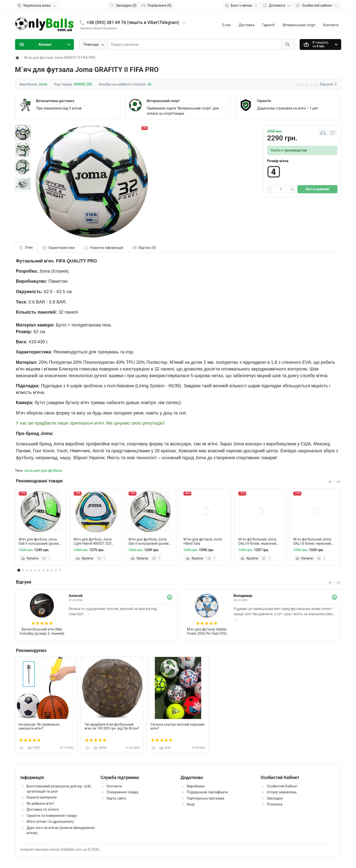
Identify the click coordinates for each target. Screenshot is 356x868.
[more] (49, 558)
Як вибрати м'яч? (41, 803)
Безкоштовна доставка (55, 101)
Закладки (275, 798)
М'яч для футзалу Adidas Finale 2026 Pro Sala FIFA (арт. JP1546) (207, 631)
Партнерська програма (206, 798)
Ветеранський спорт (299, 25)
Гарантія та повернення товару (52, 816)
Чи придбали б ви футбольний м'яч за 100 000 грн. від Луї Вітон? (112, 727)
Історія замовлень (282, 792)
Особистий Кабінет (282, 786)
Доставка (247, 25)
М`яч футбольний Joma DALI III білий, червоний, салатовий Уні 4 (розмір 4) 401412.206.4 (260, 542)
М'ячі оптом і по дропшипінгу (50, 822)
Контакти (331, 25)
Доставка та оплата (43, 809)
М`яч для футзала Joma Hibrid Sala (203, 541)
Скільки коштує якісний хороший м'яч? (178, 727)
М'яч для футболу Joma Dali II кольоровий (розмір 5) (40, 542)
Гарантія (264, 101)
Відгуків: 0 (328, 84)
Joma (28, 471)
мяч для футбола (48, 471)
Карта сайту (116, 798)
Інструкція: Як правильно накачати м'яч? (39, 727)
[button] (23, 570)
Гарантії (269, 25)
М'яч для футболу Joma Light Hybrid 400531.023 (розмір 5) (93, 542)
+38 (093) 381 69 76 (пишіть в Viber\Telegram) (133, 22)
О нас (226, 25)
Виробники (196, 786)
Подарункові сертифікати (208, 792)
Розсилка (275, 804)
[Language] (37, 5)
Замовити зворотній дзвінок (98, 28)
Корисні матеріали (42, 797)
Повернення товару (123, 792)
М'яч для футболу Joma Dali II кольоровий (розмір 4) (150, 542)
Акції (191, 804)
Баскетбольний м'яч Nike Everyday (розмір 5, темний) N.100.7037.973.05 (42, 631)
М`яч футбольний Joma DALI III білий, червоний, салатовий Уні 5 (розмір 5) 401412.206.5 (315, 542)
